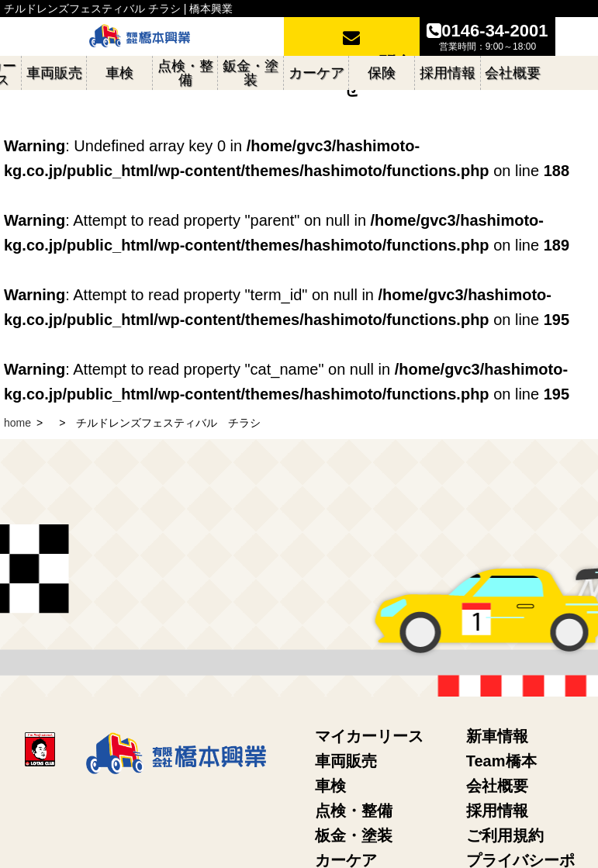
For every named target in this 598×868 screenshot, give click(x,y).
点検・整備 (354, 811)
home (17, 423)
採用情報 (497, 811)
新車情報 (497, 736)
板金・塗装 (354, 835)
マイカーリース (369, 736)
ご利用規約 (505, 835)
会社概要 (497, 786)
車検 (330, 786)
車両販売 (346, 761)
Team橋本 (501, 761)
